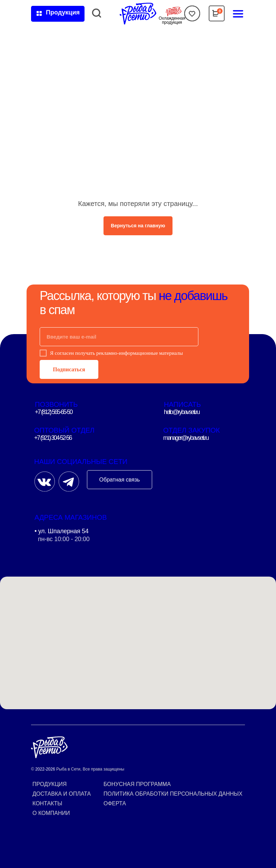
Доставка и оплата (62, 794)
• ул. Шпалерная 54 (62, 531)
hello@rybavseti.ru (182, 412)
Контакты (47, 803)
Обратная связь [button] (120, 480)
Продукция (50, 784)
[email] (119, 337)
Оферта (115, 803)
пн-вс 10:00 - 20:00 (64, 539)
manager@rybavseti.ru (186, 438)
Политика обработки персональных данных (173, 794)
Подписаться (69, 369)
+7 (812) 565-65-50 (53, 412)
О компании (51, 813)
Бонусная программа (137, 784)
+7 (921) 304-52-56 (53, 438)
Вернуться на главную (138, 226)
